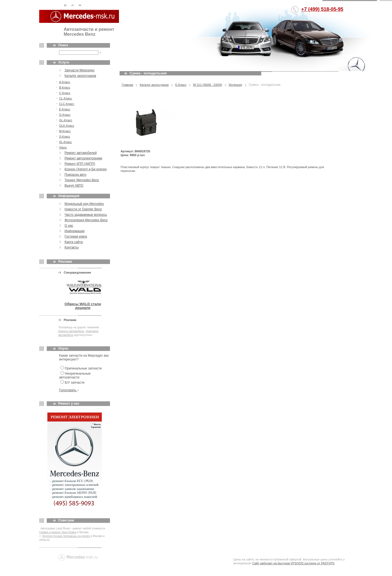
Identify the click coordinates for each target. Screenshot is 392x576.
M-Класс (65, 131)
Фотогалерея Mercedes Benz (86, 220)
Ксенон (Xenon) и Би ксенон (86, 169)
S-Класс (65, 137)
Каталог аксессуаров (80, 76)
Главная (127, 85)
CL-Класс (66, 98)
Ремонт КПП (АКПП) (80, 164)
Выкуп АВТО (74, 186)
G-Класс (65, 115)
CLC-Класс (67, 104)
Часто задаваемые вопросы (86, 215)
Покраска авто (75, 175)
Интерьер (235, 85)
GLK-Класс (67, 126)
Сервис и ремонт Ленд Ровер (58, 532)
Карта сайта (74, 242)
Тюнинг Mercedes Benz (82, 180)
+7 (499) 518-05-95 (322, 9)
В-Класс (65, 87)
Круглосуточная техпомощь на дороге (66, 536)
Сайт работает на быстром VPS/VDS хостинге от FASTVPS (293, 563)
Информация (74, 231)
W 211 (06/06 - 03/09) (208, 85)
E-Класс (65, 109)
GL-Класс (66, 120)
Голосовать (69, 390)
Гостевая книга (76, 237)
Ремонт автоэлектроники (83, 158)
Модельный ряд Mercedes (84, 204)
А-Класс (65, 82)
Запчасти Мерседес (79, 70)
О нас (69, 226)
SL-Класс (65, 142)
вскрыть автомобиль (71, 331)
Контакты (72, 247)
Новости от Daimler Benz (83, 209)
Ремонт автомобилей (81, 153)
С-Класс (65, 93)
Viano (63, 147)
